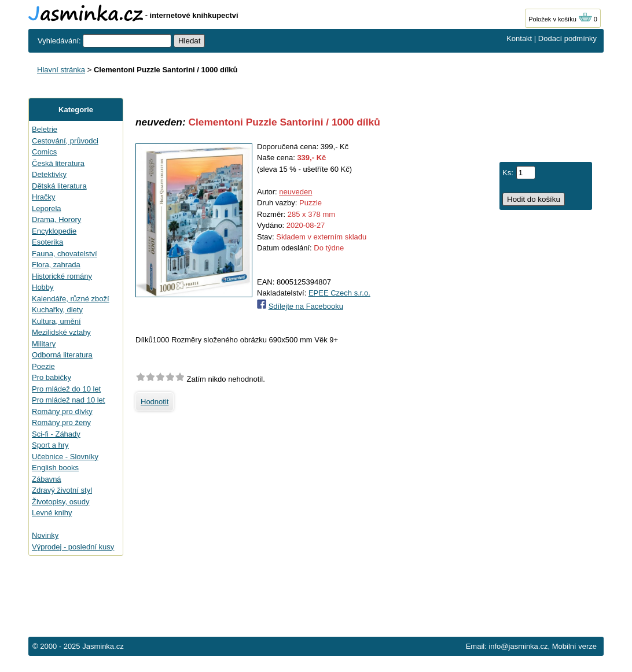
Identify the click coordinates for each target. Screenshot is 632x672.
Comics (44, 152)
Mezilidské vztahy (61, 332)
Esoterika (47, 242)
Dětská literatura (59, 186)
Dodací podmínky (567, 38)
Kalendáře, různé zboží (71, 299)
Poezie (43, 366)
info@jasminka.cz (518, 646)
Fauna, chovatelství (65, 254)
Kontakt (519, 38)
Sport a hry (50, 445)
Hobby (43, 287)
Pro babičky (52, 377)
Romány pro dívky (62, 411)
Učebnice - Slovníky (65, 457)
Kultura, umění (56, 321)
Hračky (43, 197)
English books (55, 468)
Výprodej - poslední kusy (73, 547)
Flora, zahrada (56, 265)
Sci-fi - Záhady (56, 434)
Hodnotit (155, 402)
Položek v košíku (560, 19)
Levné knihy (52, 513)
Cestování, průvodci (65, 141)
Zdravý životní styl (62, 490)
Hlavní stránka (61, 70)
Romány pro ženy (61, 422)
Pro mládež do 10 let (66, 389)
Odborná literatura (62, 355)
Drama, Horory (56, 219)
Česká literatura (58, 163)
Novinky (45, 535)
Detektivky (49, 174)
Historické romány (62, 276)
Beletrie (45, 129)
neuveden (295, 192)
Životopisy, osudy (60, 502)
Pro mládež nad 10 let (68, 400)
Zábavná (47, 479)
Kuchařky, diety (57, 310)
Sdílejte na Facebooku (306, 306)
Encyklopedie (54, 231)
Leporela (47, 208)
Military (44, 344)
